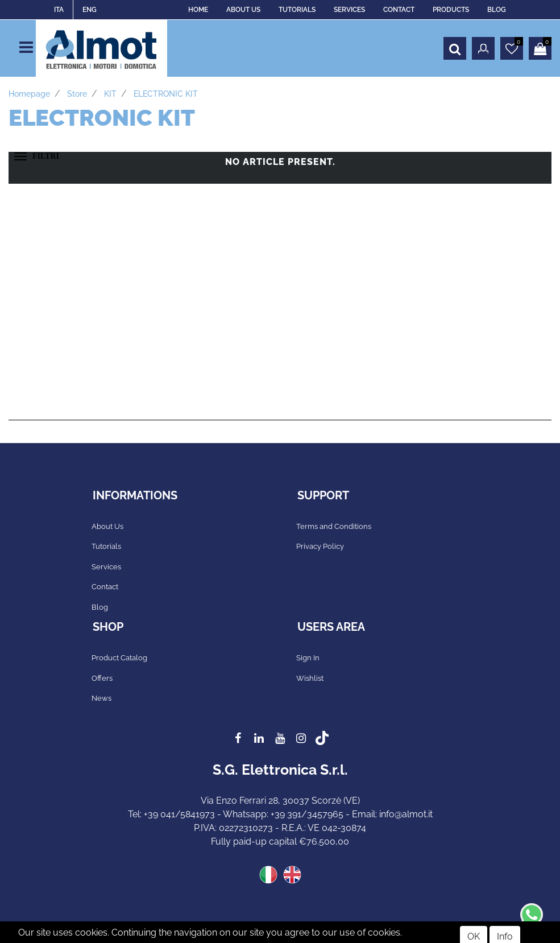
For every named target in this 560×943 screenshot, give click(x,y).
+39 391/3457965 (307, 814)
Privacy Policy (320, 546)
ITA (59, 10)
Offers (102, 678)
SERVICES (349, 10)
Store (77, 94)
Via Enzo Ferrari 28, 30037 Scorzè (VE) (280, 801)
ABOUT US (243, 10)
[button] (455, 48)
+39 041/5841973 (179, 814)
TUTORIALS (297, 10)
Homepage (29, 94)
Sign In (308, 658)
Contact (105, 587)
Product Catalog (119, 658)
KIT (110, 94)
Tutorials (106, 546)
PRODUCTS (451, 10)
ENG (90, 10)
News (101, 698)
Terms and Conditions (334, 526)
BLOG (497, 10)
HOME (198, 10)
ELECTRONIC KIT (166, 94)
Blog (100, 607)
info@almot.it (406, 814)
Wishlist (310, 678)
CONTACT (399, 10)
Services (106, 567)
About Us (107, 526)
